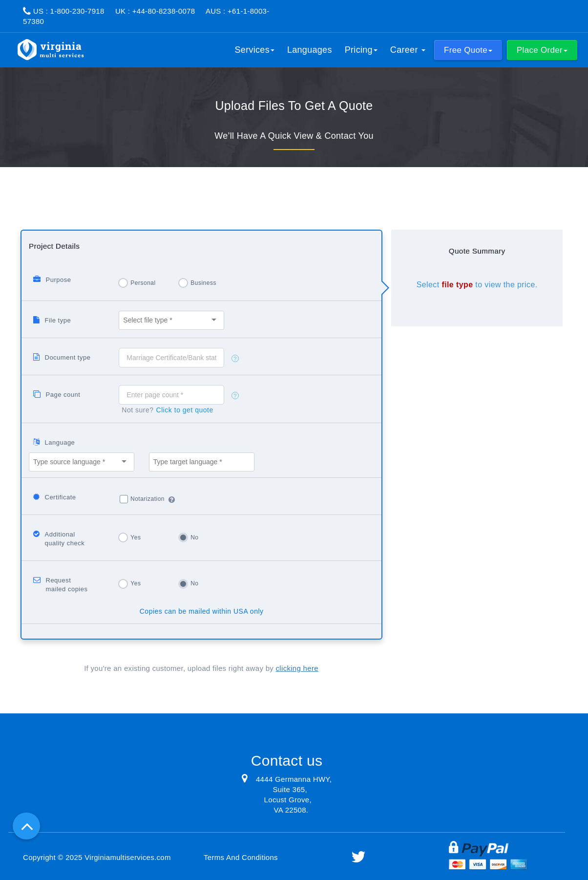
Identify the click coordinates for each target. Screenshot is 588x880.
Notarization (147, 499)
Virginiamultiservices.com (127, 857)
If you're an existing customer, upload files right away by (201, 668)
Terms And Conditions (241, 857)
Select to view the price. (477, 285)
